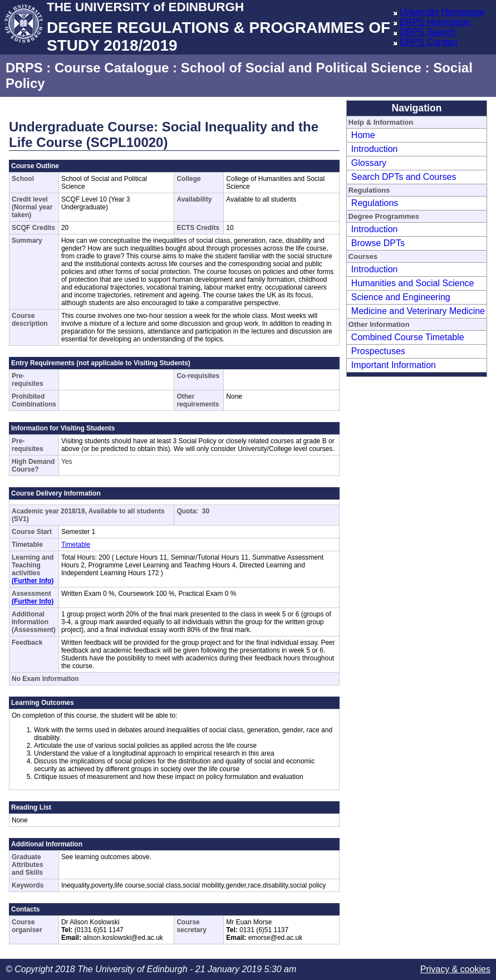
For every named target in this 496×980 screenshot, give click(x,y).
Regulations (375, 203)
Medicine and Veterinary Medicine (418, 311)
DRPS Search (428, 32)
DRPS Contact (429, 42)
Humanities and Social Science (413, 283)
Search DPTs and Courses (404, 177)
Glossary (369, 163)
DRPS (24, 68)
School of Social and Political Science (301, 68)
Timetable (76, 545)
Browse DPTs (378, 243)
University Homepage (442, 12)
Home (363, 135)
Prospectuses (378, 351)
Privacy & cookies (455, 969)
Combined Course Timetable (408, 337)
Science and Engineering (401, 297)
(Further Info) (33, 581)
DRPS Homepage (435, 22)
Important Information (394, 365)
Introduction (375, 149)
